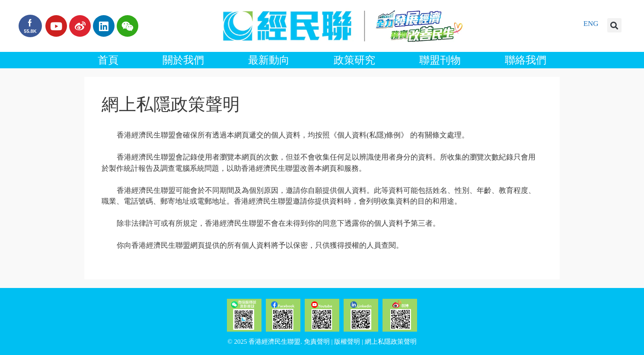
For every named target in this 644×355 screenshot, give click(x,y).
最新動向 (269, 60)
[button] (614, 25)
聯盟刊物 (440, 60)
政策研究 (354, 60)
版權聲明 (347, 342)
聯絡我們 (526, 60)
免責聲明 (317, 342)
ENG (591, 24)
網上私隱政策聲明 (391, 342)
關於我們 (183, 60)
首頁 (108, 60)
